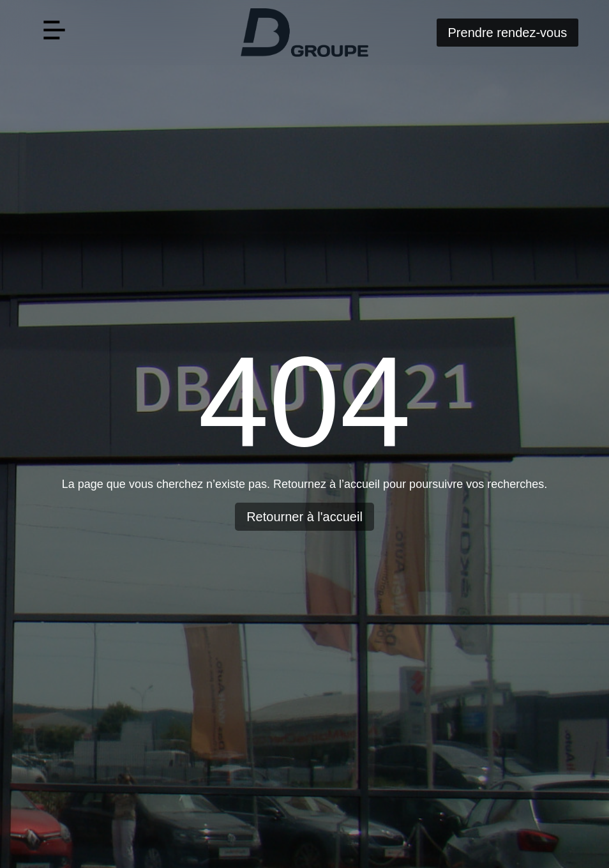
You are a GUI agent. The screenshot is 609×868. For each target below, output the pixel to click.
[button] (55, 33)
